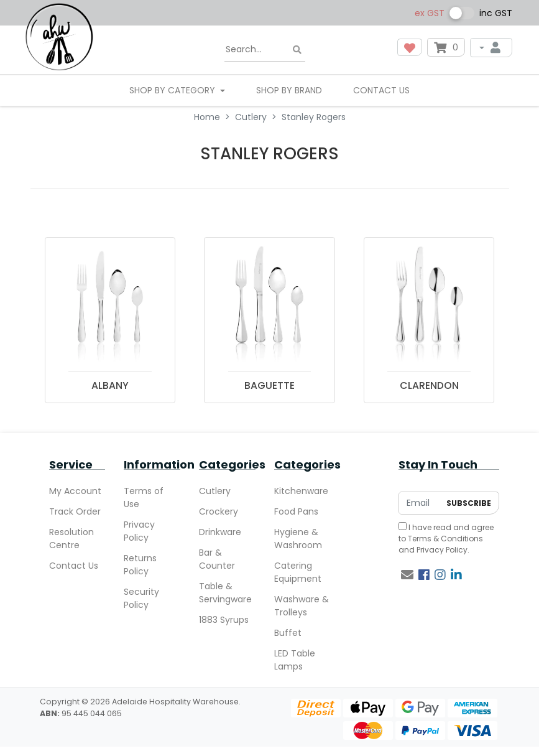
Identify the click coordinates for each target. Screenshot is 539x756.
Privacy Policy (139, 531)
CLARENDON (429, 385)
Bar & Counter (217, 559)
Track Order (75, 511)
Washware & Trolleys (302, 606)
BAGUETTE (269, 385)
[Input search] (265, 50)
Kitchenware (301, 491)
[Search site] (297, 50)
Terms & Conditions (445, 539)
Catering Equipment (298, 572)
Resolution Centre (71, 539)
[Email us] (407, 575)
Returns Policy (140, 565)
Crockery (219, 511)
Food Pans (296, 511)
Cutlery (215, 491)
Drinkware (220, 532)
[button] (410, 47)
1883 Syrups (224, 620)
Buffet (288, 633)
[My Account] (491, 48)
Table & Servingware (225, 593)
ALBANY (110, 385)
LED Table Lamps (295, 660)
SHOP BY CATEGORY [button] (173, 90)
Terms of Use (144, 497)
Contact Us (381, 90)
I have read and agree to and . (446, 539)
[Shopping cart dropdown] (446, 47)
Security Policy (141, 598)
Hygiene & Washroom (298, 539)
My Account (75, 491)
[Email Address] (420, 503)
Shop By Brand (289, 90)
